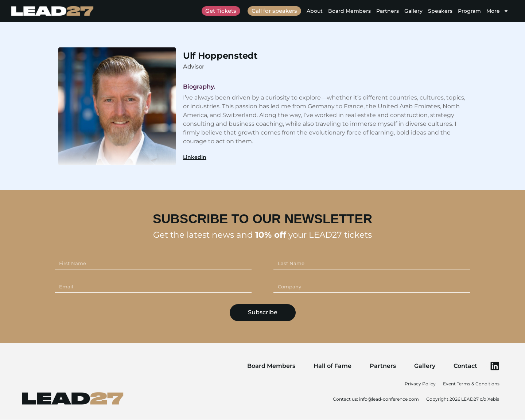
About (315, 11)
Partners (388, 11)
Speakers (440, 11)
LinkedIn (195, 157)
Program (469, 11)
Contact (465, 366)
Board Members (349, 11)
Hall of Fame (332, 366)
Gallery (413, 11)
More (497, 11)
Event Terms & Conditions (471, 384)
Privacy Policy (420, 384)
